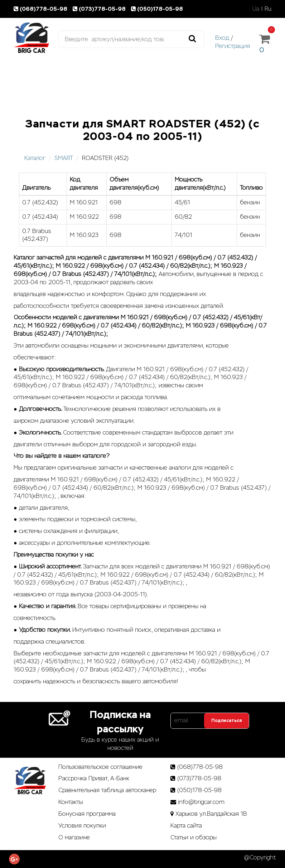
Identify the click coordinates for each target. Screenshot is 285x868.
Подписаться (226, 721)
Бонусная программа (87, 814)
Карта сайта (186, 826)
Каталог (35, 158)
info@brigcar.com (201, 802)
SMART (64, 158)
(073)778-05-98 (101, 9)
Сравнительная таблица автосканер (107, 790)
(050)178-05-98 (158, 9)
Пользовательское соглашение (100, 767)
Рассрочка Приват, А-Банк (94, 778)
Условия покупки (82, 826)
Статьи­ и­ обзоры (194, 837)
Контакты (71, 802)
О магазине (74, 837)
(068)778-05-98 (42, 9)
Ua (256, 9)
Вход (222, 38)
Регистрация (233, 46)
